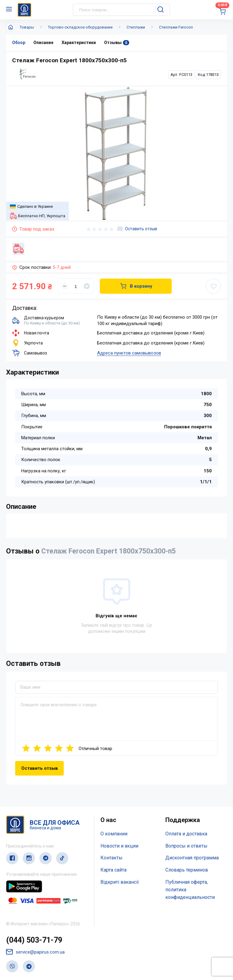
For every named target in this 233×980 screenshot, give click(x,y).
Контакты (111, 858)
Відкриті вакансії (120, 882)
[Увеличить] (87, 286)
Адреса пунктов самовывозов (129, 353)
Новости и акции (119, 846)
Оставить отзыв (137, 229)
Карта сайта (113, 870)
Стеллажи (136, 27)
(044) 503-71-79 (34, 940)
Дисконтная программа (192, 858)
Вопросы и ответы (186, 846)
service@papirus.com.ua (35, 952)
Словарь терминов (187, 870)
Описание (43, 43)
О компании (114, 834)
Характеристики (79, 43)
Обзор (19, 43)
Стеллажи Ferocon (176, 27)
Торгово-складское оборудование (80, 27)
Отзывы (117, 43)
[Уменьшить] (65, 286)
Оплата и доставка (186, 834)
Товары (27, 27)
